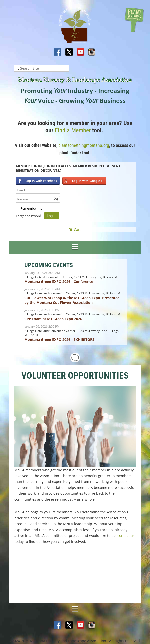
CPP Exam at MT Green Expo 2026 (53, 319)
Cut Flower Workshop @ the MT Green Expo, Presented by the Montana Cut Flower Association (72, 300)
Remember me (31, 208)
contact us (126, 536)
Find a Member (73, 130)
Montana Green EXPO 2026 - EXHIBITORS (59, 339)
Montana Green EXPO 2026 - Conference (59, 282)
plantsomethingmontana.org (84, 145)
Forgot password (28, 216)
